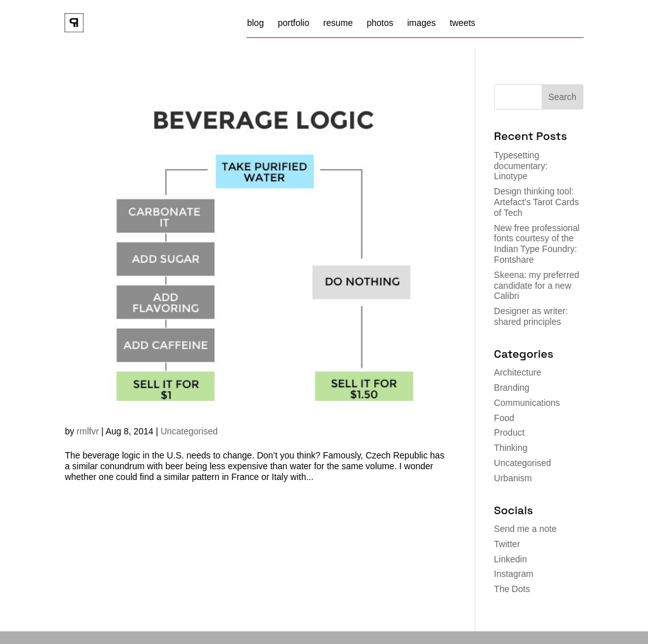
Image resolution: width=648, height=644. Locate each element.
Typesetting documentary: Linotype (521, 166)
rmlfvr (88, 431)
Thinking (511, 448)
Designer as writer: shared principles (531, 316)
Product (509, 432)
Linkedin (511, 559)
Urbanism (513, 478)
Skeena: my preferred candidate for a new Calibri (537, 286)
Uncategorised (189, 431)
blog (255, 23)
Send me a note (526, 529)
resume (338, 23)
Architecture (518, 372)
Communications (527, 403)
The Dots (512, 589)
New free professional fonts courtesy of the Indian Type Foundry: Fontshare (537, 244)
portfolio (294, 23)
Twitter (507, 544)
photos (380, 23)
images (421, 23)
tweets (463, 23)
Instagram (514, 574)
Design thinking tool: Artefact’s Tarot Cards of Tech (537, 202)
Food (504, 418)
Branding (512, 388)
